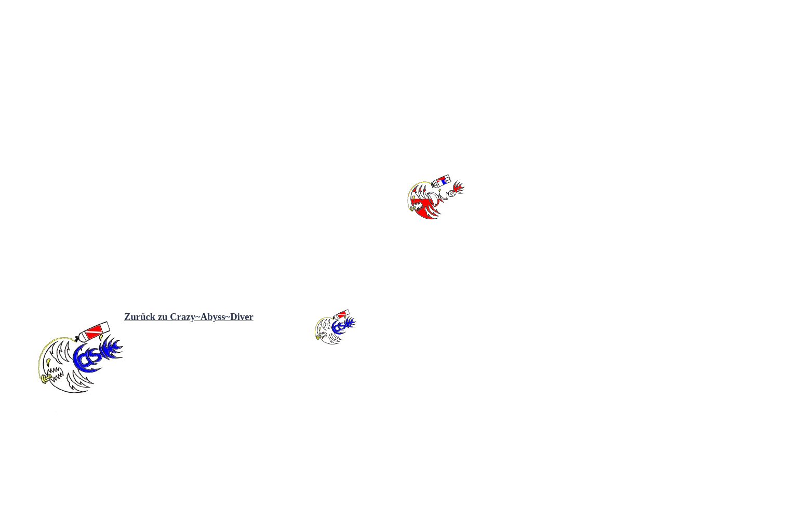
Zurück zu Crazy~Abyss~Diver (189, 317)
